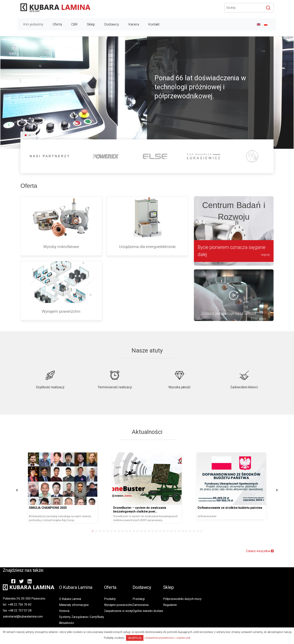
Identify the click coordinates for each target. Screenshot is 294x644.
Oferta (57, 24)
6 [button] (11, 531)
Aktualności (67, 623)
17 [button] (52, 531)
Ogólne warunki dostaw (148, 611)
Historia (64, 611)
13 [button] (37, 531)
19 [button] (60, 531)
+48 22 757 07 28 (20, 611)
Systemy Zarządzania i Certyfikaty (82, 617)
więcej (265, 255)
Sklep (91, 24)
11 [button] (30, 531)
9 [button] (22, 531)
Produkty (110, 599)
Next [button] (177, 490)
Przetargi (139, 599)
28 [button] (94, 531)
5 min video (258, 319)
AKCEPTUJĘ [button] (135, 638)
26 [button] (86, 531)
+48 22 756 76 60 (20, 605)
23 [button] (75, 531)
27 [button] (90, 531)
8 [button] (19, 531)
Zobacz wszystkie (260, 551)
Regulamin (170, 605)
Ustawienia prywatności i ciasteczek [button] (167, 638)
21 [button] (67, 531)
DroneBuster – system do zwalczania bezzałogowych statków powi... (40, 510)
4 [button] (4, 531)
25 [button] (82, 531)
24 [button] (79, 531)
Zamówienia (141, 605)
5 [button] (7, 531)
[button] (26, 135)
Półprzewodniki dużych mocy (182, 599)
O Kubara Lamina (70, 599)
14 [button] (41, 531)
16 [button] (49, 531)
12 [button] (34, 531)
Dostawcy (112, 24)
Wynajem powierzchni (118, 605)
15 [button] (45, 531)
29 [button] (97, 531)
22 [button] (71, 531)
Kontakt (154, 24)
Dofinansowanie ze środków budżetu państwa (130, 508)
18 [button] (56, 531)
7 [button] (15, 531)
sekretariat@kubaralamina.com (23, 617)
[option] (47, 488)
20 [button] (64, 531)
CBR (74, 24)
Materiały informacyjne (74, 605)
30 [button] (101, 531)
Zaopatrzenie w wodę (118, 611)
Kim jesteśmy (33, 24)
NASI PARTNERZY (50, 156)
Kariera (134, 24)
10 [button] (26, 531)
